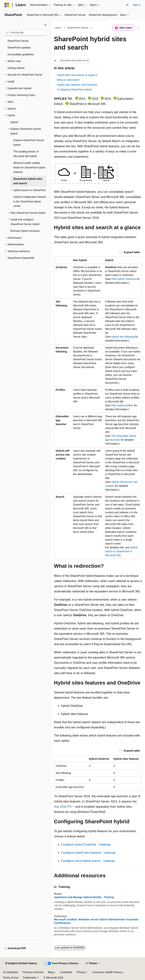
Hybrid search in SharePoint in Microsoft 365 (121, 551)
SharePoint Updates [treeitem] (19, 48)
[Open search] (127, 5)
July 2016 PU (63, 807)
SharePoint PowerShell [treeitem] (21, 258)
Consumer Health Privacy (107, 972)
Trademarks (29, 978)
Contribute (66, 972)
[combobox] (25, 33)
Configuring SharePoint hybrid (74, 90)
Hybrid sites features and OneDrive (77, 85)
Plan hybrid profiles (122, 405)
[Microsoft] (7, 5)
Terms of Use (11, 978)
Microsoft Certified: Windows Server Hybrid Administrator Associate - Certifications (97, 921)
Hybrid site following (123, 337)
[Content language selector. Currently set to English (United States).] (21, 963)
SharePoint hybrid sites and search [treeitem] (28, 181)
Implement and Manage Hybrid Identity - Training (84, 897)
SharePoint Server (78, 28)
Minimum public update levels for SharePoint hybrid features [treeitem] (29, 167)
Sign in (137, 5)
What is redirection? (68, 80)
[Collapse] (45, 25)
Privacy (81, 972)
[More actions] (139, 28)
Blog (51, 972)
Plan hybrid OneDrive (124, 279)
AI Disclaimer (11, 972)
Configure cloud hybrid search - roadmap (88, 861)
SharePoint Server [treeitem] (18, 41)
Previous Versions (33, 972)
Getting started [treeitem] (16, 68)
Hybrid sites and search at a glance (77, 75)
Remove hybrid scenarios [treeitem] (25, 231)
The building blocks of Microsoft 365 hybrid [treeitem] (26, 154)
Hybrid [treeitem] (14, 122)
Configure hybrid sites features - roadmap (88, 853)
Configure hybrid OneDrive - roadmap (86, 845)
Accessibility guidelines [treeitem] (21, 54)
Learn (58, 28)
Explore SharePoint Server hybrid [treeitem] (29, 143)
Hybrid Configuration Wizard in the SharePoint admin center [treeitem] (30, 201)
